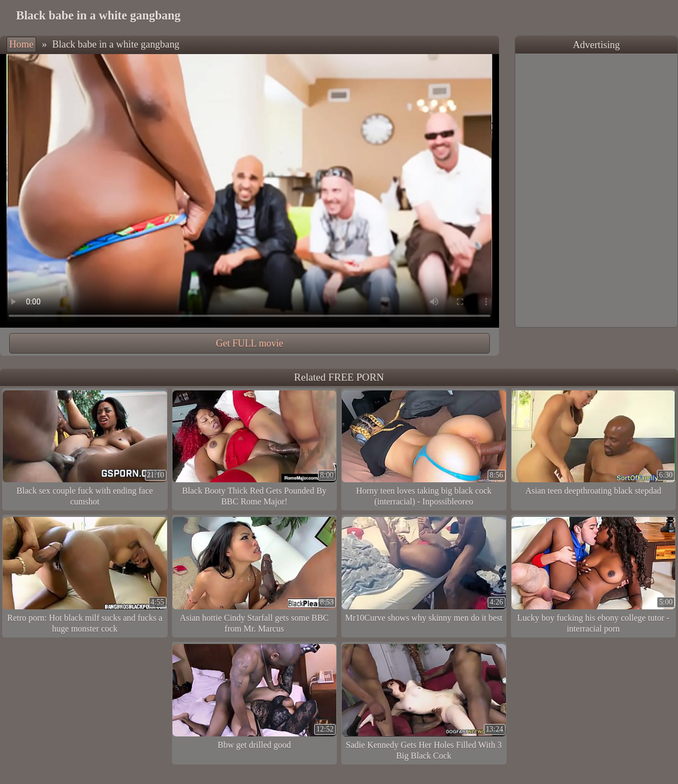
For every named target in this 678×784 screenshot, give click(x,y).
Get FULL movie (249, 343)
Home (21, 44)
